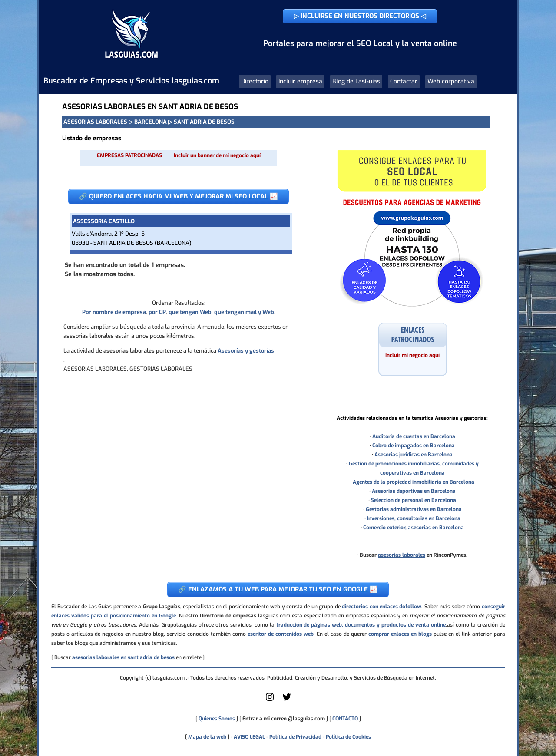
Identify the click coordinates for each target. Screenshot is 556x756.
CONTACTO (345, 719)
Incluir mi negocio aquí (412, 355)
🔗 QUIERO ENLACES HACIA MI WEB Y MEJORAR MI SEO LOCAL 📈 (179, 196)
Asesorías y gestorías (246, 351)
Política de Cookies (348, 737)
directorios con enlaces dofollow (382, 607)
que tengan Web (190, 312)
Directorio (255, 81)
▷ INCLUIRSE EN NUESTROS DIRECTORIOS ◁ (360, 16)
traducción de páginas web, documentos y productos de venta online (361, 625)
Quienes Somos (217, 719)
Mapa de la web (207, 737)
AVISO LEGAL (249, 737)
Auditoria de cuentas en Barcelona (414, 436)
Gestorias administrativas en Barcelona (414, 509)
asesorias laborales (402, 555)
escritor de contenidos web (281, 634)
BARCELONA (151, 122)
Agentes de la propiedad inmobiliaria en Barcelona (414, 482)
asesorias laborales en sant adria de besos (123, 657)
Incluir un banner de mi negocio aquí (217, 155)
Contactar (404, 81)
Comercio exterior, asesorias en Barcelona (414, 528)
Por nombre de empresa (114, 312)
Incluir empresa (300, 81)
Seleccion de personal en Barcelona (414, 500)
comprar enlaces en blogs (400, 634)
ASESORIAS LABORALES (95, 122)
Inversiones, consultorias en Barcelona (414, 518)
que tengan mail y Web (244, 312)
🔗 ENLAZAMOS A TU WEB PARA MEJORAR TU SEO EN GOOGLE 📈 (278, 589)
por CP (157, 312)
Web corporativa (451, 81)
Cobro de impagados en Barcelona (414, 446)
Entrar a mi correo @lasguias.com (284, 719)
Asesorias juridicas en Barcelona (414, 455)
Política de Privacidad (295, 737)
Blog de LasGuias (356, 81)
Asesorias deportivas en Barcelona (414, 491)
